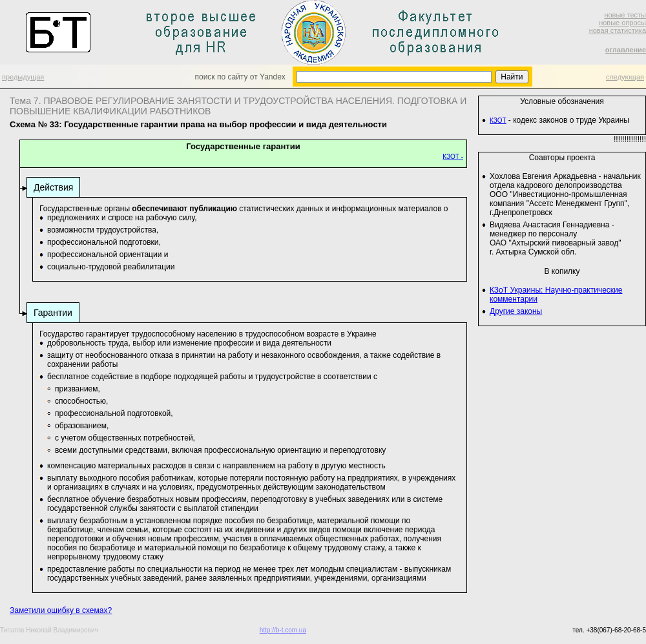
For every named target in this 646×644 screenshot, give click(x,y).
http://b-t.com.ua (283, 630)
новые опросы (622, 23)
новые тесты (625, 15)
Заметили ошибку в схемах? (61, 610)
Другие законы (516, 311)
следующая (625, 77)
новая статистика (618, 30)
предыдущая (23, 77)
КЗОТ (498, 120)
